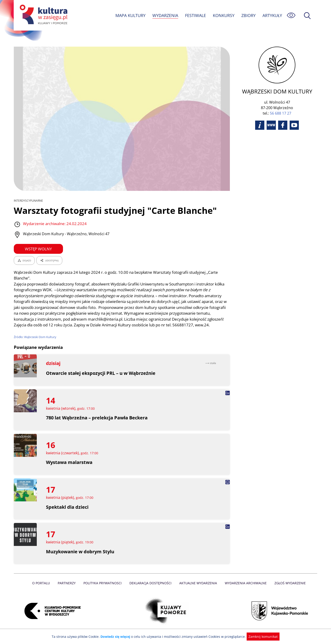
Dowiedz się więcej (117, 637)
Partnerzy (68, 589)
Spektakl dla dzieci (67, 513)
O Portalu (43, 589)
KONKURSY (223, 15)
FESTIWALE (195, 15)
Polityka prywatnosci (104, 589)
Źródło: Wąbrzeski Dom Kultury (35, 343)
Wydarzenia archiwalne (244, 589)
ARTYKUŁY (272, 15)
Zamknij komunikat (260, 637)
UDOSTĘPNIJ (49, 260)
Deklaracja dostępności (151, 589)
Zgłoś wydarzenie (288, 589)
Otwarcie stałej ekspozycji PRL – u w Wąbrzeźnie (101, 379)
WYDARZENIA (165, 15)
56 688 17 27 (281, 113)
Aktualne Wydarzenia (198, 589)
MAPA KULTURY (130, 15)
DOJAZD (24, 260)
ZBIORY (248, 15)
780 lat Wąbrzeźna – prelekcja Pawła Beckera (97, 424)
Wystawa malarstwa (69, 468)
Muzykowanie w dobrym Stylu (80, 557)
